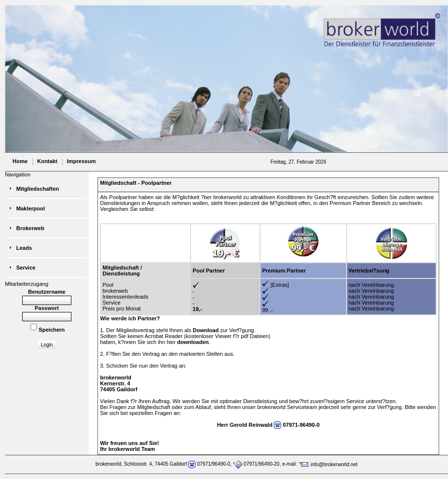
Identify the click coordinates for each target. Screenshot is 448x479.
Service (112, 303)
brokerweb (115, 291)
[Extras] (280, 285)
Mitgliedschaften (38, 189)
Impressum (81, 161)
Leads (24, 248)
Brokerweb (30, 228)
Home (20, 161)
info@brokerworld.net (328, 464)
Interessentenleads (125, 297)
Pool (108, 285)
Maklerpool (31, 208)
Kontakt (47, 161)
